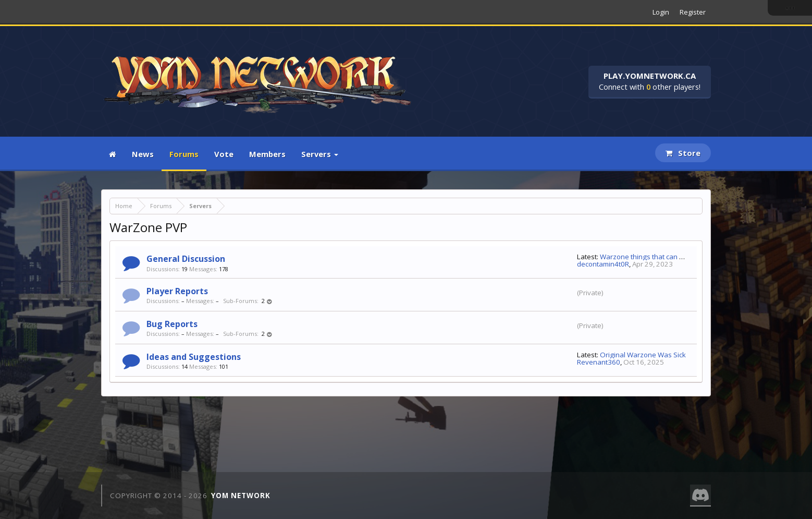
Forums (184, 154)
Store (683, 153)
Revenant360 (599, 362)
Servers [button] (320, 154)
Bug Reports (172, 324)
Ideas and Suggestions (194, 357)
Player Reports (177, 291)
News (143, 154)
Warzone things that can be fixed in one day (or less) (684, 257)
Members (267, 154)
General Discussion (186, 259)
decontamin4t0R (603, 264)
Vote (224, 154)
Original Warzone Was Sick (643, 355)
